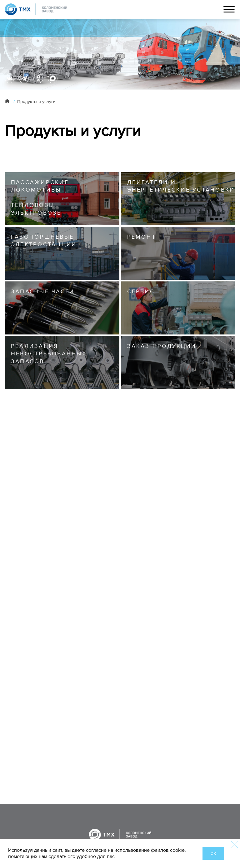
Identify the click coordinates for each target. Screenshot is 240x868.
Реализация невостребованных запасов (49, 354)
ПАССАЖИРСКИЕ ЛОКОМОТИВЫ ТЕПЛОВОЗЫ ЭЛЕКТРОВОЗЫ (40, 197)
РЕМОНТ (142, 237)
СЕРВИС (141, 291)
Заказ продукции (162, 346)
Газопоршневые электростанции (44, 241)
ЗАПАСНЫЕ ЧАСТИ (43, 291)
